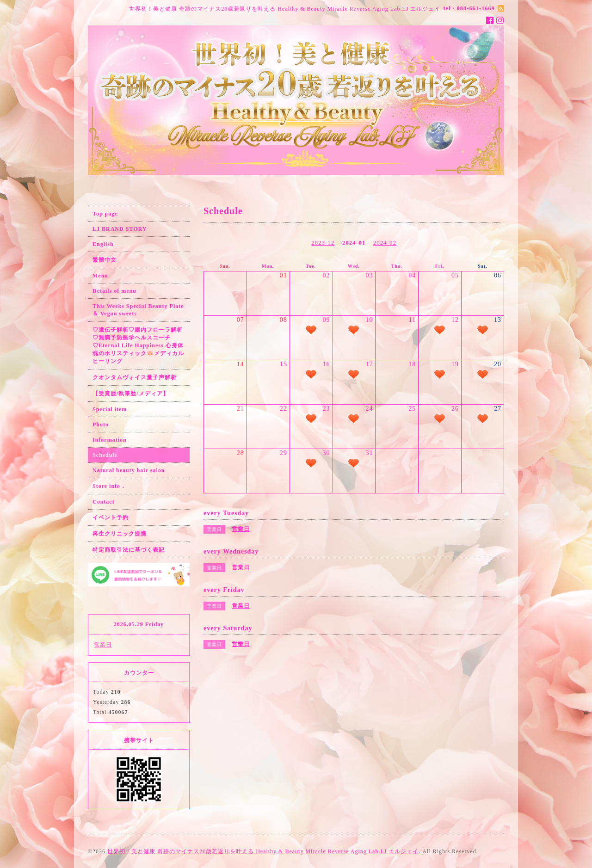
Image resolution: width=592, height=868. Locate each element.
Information (110, 440)
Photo (101, 425)
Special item (110, 409)
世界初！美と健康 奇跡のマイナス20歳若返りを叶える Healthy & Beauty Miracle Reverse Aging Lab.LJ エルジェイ (263, 851)
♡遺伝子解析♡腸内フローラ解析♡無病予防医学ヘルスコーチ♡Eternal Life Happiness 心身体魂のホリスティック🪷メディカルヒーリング (138, 345)
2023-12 (323, 243)
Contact (104, 502)
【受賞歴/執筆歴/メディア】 (131, 394)
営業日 (103, 645)
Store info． (109, 486)
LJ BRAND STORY (120, 229)
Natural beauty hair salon (129, 470)
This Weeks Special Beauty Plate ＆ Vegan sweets (138, 310)
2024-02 (385, 243)
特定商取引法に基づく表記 (129, 550)
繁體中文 (105, 260)
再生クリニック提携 (120, 534)
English (103, 244)
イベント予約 (111, 517)
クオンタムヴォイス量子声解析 (135, 377)
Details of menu (114, 291)
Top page (105, 214)
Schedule (105, 455)
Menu (100, 276)
